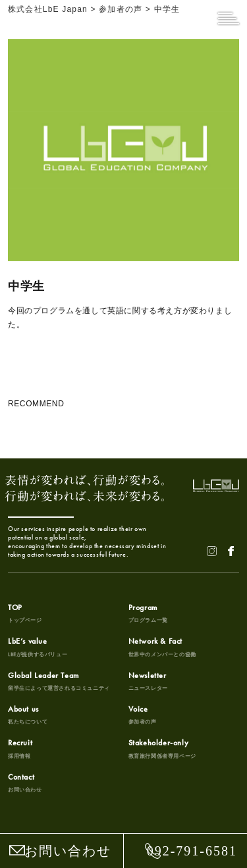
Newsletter (148, 681)
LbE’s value (38, 647)
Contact (25, 783)
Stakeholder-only (162, 749)
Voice (143, 715)
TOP (25, 613)
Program (148, 613)
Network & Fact (162, 647)
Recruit (20, 749)
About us (28, 715)
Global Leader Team (59, 681)
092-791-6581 (192, 851)
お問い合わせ (68, 851)
